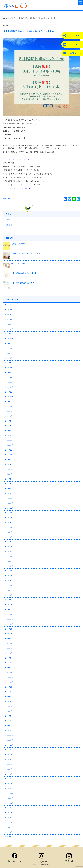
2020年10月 (9, 629)
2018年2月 (9, 784)
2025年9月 (9, 344)
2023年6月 (9, 474)
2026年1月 (9, 324)
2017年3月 (9, 837)
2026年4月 (9, 310)
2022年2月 (9, 552)
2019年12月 (9, 677)
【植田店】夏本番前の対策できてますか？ (26, 254)
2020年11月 (9, 624)
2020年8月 (9, 639)
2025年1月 (9, 382)
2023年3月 (9, 489)
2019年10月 (9, 687)
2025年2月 (9, 377)
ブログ (12, 18)
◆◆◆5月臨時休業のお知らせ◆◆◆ (24, 273)
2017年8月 (9, 813)
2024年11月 (9, 392)
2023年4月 (9, 484)
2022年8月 (9, 523)
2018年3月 (9, 779)
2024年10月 (9, 397)
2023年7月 (9, 469)
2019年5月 (9, 711)
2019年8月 (9, 697)
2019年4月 (9, 716)
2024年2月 (9, 435)
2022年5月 (9, 537)
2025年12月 (9, 329)
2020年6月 (9, 648)
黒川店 (9, 225)
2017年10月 (9, 803)
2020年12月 (9, 619)
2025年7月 (9, 353)
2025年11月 (9, 334)
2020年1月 (9, 672)
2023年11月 (9, 450)
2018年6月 (9, 764)
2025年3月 (9, 373)
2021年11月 (9, 566)
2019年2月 (9, 726)
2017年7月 (9, 818)
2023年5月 (9, 479)
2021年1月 (9, 614)
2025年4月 (9, 368)
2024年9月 (9, 402)
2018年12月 (9, 735)
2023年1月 (9, 498)
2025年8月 (9, 348)
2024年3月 (9, 431)
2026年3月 (9, 315)
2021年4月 (9, 600)
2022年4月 (9, 542)
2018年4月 (9, 774)
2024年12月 (9, 387)
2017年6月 (9, 822)
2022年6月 (9, 532)
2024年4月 (9, 426)
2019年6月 (9, 706)
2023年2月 (9, 493)
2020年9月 (9, 634)
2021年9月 (9, 576)
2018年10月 (9, 745)
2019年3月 (9, 721)
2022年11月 (9, 508)
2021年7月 (9, 585)
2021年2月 (9, 610)
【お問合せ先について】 (20, 244)
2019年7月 (9, 701)
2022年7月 (9, 527)
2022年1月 (9, 556)
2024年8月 (9, 406)
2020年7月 (9, 643)
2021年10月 (9, 571)
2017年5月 (9, 827)
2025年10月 (9, 339)
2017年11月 (9, 798)
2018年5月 (9, 769)
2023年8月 (9, 464)
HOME (5, 18)
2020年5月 (9, 653)
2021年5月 (9, 595)
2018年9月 (9, 750)
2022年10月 (9, 513)
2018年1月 (9, 789)
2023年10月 (9, 455)
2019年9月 (9, 692)
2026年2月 (9, 319)
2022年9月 (9, 518)
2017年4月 (9, 832)
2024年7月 (9, 411)
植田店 (9, 220)
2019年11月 (9, 682)
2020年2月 (9, 668)
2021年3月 (9, 605)
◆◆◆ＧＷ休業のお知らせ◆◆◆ (23, 283)
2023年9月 (9, 460)
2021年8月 (9, 581)
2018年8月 (9, 755)
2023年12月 (9, 445)
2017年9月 (9, 808)
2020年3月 (9, 663)
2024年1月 (9, 440)
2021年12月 (9, 561)
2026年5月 (9, 305)
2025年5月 (9, 363)
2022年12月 (9, 503)
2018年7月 (9, 759)
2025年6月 (9, 358)
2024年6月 (9, 416)
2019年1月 (9, 730)
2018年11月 (9, 740)
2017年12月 (9, 793)
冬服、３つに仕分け (18, 263)
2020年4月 (9, 658)
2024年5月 (9, 421)
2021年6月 (9, 590)
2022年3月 (9, 547)
